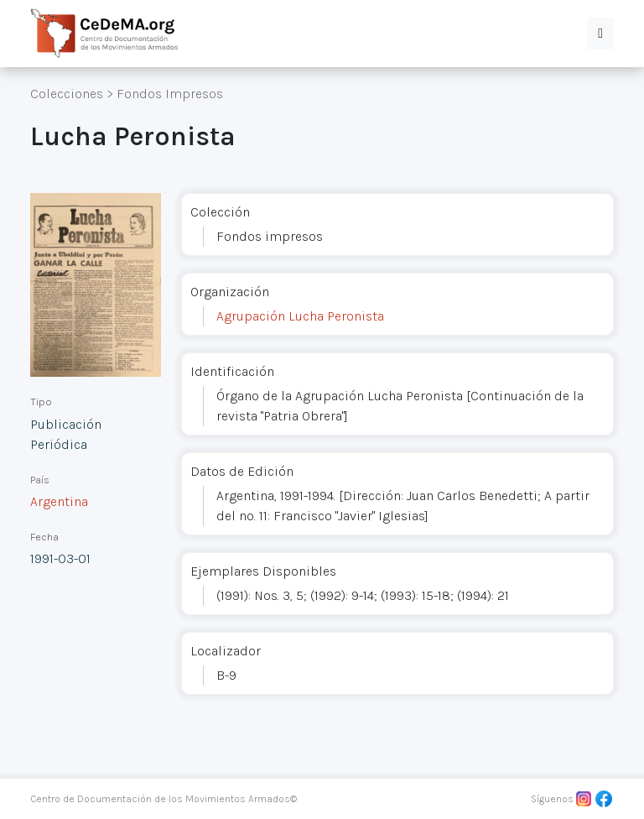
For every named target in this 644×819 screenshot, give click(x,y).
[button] (600, 34)
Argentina (59, 501)
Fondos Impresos (170, 94)
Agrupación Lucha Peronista (300, 316)
